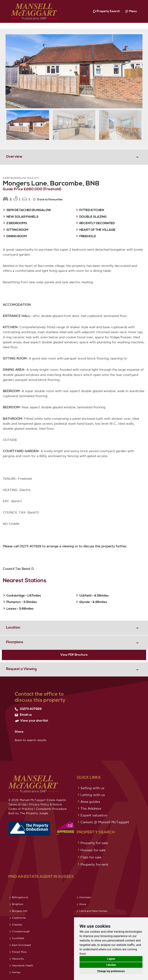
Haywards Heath (23, 965)
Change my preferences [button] (111, 971)
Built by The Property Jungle (28, 813)
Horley (16, 972)
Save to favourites (48, 199)
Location (13, 628)
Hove (83, 904)
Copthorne (19, 918)
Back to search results (31, 740)
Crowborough (21, 931)
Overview (14, 157)
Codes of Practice (21, 809)
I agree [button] (111, 959)
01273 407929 (28, 709)
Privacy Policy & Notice (46, 804)
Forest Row (19, 952)
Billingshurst (20, 897)
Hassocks (18, 959)
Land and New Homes (93, 911)
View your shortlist (31, 721)
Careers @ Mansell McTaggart (105, 822)
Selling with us (92, 788)
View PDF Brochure (74, 655)
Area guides (90, 802)
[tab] (74, 157)
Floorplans (15, 642)
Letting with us (93, 795)
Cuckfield (18, 938)
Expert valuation (94, 815)
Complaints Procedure (51, 809)
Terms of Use (17, 804)
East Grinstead (21, 945)
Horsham (85, 897)
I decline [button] (111, 965)
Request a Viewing (21, 669)
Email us (23, 715)
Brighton (18, 904)
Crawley (17, 925)
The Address (91, 808)
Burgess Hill (20, 911)
